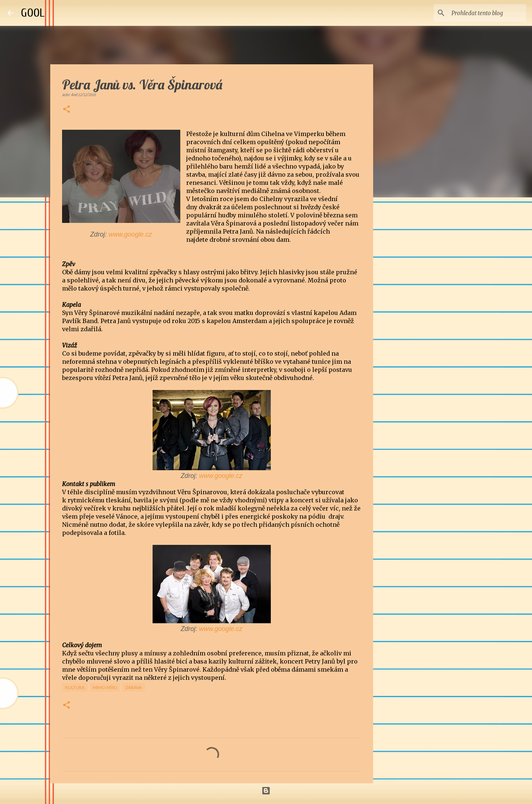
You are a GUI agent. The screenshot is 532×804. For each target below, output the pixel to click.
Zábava (134, 687)
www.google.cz (130, 234)
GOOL (33, 13)
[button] (66, 110)
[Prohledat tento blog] (487, 13)
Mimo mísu (105, 687)
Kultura (75, 687)
